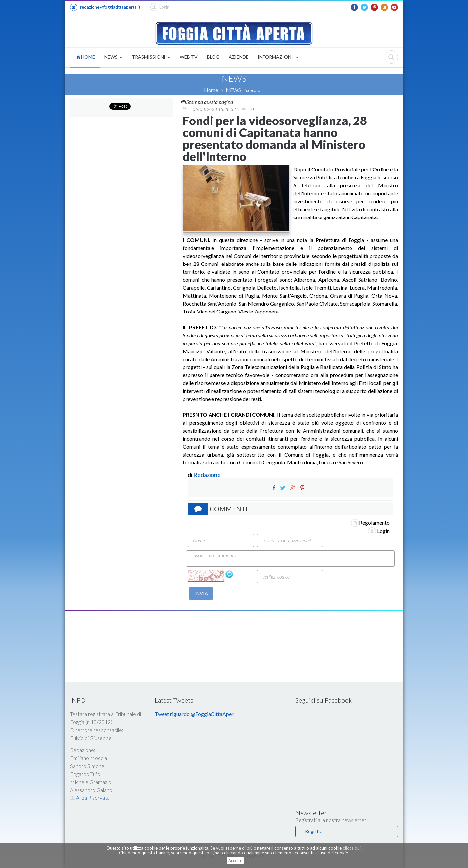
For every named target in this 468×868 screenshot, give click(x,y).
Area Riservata (90, 798)
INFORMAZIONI (278, 57)
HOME (86, 57)
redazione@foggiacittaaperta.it (105, 7)
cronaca (253, 90)
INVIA (201, 593)
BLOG (213, 57)
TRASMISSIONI (151, 57)
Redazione (208, 475)
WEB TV (189, 57)
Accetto (235, 861)
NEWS (113, 57)
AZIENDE (239, 57)
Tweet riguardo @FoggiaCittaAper (194, 714)
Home (211, 90)
